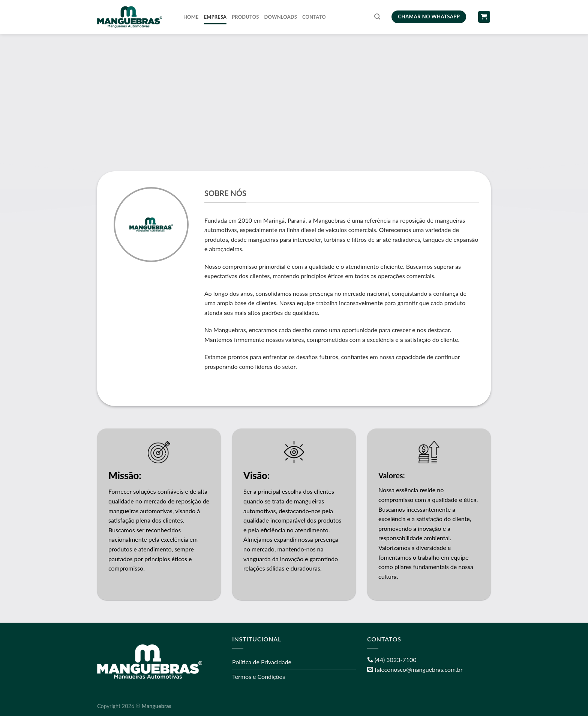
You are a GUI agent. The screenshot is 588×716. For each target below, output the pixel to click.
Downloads (281, 17)
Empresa (215, 17)
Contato (314, 17)
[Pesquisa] (377, 17)
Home (191, 17)
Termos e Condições (259, 676)
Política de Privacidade (262, 662)
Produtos (245, 17)
